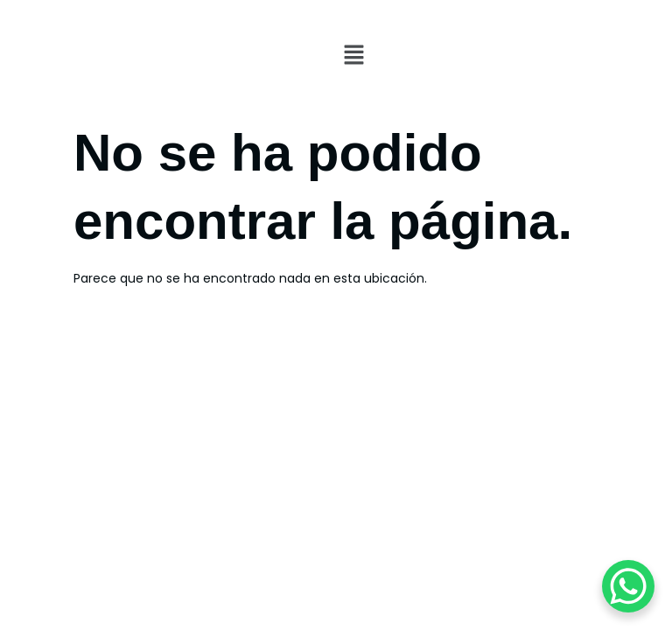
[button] (504, 56)
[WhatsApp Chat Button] (628, 586)
